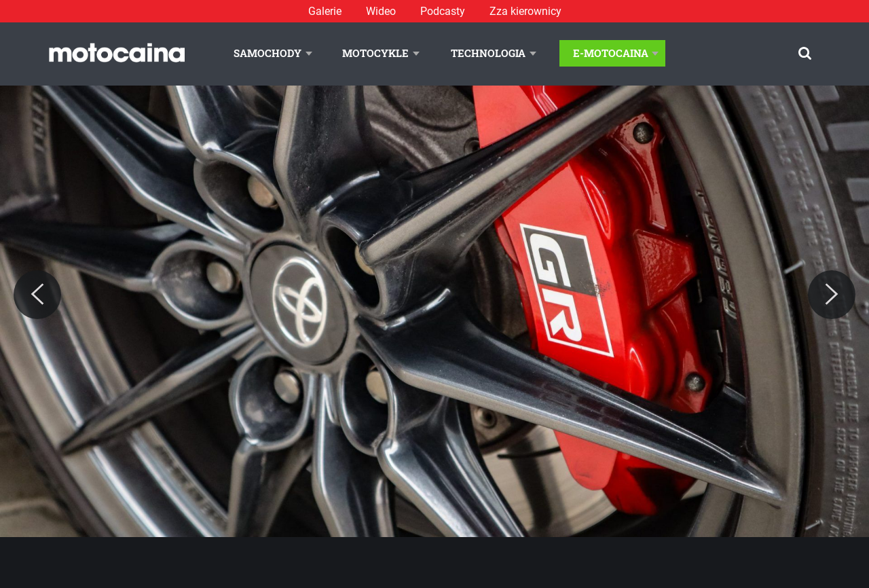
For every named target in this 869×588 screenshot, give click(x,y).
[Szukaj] (805, 53)
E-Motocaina (611, 53)
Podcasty (443, 11)
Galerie (325, 11)
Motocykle (375, 53)
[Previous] (37, 295)
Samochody (267, 53)
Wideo (381, 11)
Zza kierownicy (525, 11)
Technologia (488, 53)
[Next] (832, 295)
